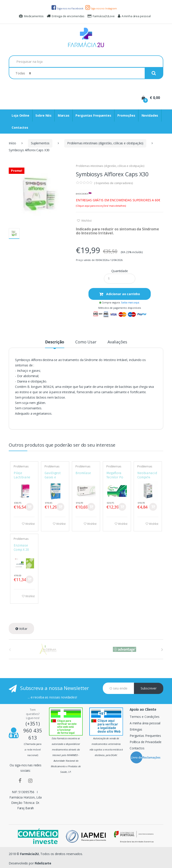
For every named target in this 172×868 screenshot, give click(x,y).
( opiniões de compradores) (113, 183)
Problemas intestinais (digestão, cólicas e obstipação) (105, 143)
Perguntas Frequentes (93, 115)
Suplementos (40, 143)
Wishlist (86, 221)
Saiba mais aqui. (130, 302)
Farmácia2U (29, 854)
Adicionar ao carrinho (123, 294)
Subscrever (149, 688)
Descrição (55, 342)
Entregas (136, 729)
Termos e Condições (144, 717)
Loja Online (20, 115)
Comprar (29, 507)
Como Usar (86, 342)
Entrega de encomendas (66, 16)
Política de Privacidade (146, 742)
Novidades (150, 115)
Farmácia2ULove (101, 16)
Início (12, 143)
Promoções (126, 115)
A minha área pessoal (134, 16)
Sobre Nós (43, 115)
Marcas (64, 115)
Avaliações (117, 342)
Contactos (20, 127)
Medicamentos (31, 16)
